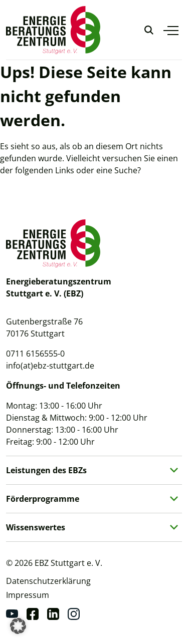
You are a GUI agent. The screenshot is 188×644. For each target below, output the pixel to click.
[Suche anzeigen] (149, 30)
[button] (18, 626)
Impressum (28, 595)
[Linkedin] (53, 614)
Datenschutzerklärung (48, 581)
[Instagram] (74, 614)
